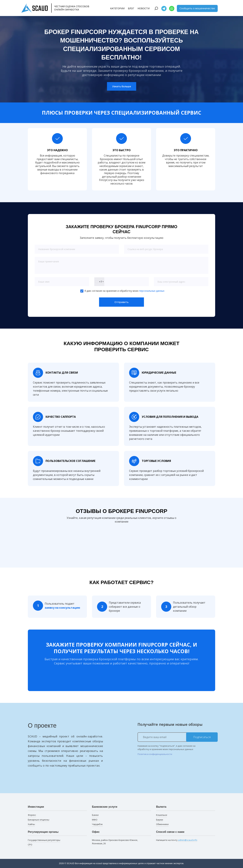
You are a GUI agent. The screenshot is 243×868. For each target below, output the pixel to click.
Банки (95, 815)
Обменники (162, 824)
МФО (95, 820)
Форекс (32, 815)
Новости (144, 8)
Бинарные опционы (39, 820)
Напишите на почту (177, 840)
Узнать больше (122, 86)
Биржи (160, 820)
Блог (131, 8)
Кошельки (162, 815)
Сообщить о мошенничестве (197, 8)
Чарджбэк (97, 824)
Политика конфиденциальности (155, 754)
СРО (30, 845)
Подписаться (202, 737)
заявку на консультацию (62, 608)
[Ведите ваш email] (178, 737)
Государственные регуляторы (44, 840)
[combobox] (99, 282)
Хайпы (31, 824)
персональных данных (152, 291)
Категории (117, 8)
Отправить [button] (122, 302)
